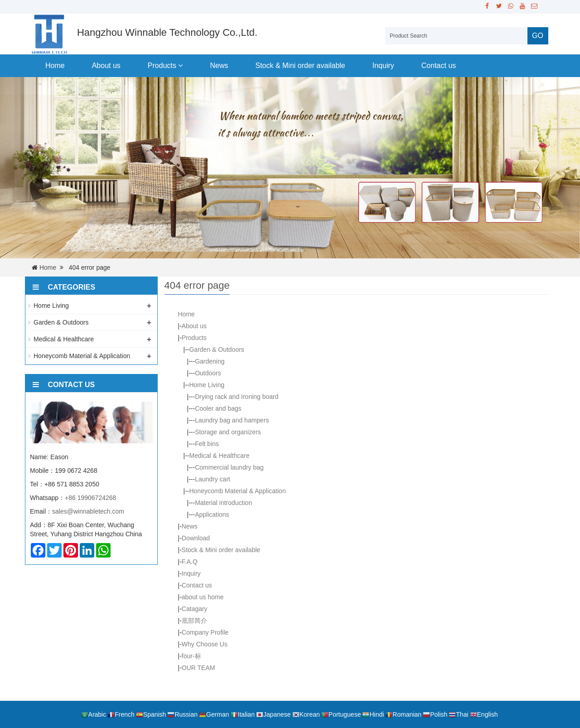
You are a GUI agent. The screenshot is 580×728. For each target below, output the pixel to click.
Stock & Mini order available (300, 66)
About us (106, 66)
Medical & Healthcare (219, 456)
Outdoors (208, 373)
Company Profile (205, 632)
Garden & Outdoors (216, 349)
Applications (212, 514)
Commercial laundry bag (229, 467)
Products (165, 66)
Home (55, 66)
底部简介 (194, 621)
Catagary (195, 609)
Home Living (207, 385)
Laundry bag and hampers (232, 420)
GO (538, 36)
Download (196, 538)
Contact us (439, 66)
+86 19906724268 (90, 498)
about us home (203, 597)
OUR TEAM (198, 668)
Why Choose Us (205, 644)
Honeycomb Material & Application (237, 491)
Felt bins (207, 444)
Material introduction (223, 503)
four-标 (191, 656)
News (219, 66)
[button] (180, 66)
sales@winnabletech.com (88, 511)
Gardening (210, 361)
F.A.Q (190, 562)
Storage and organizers (228, 432)
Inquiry (383, 66)
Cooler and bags (218, 408)
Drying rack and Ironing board (237, 397)
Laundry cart (213, 479)
